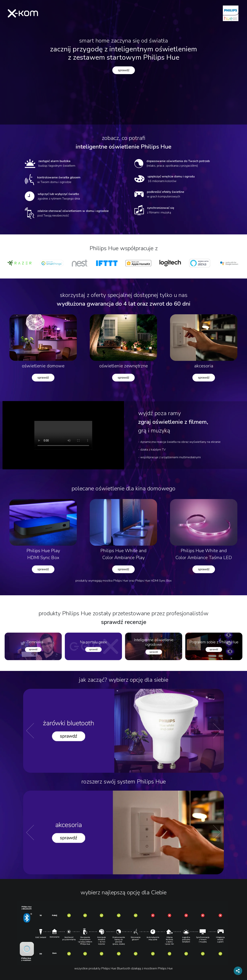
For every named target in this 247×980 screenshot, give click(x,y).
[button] (38, 731)
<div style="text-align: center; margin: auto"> (63, 435)
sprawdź (124, 70)
